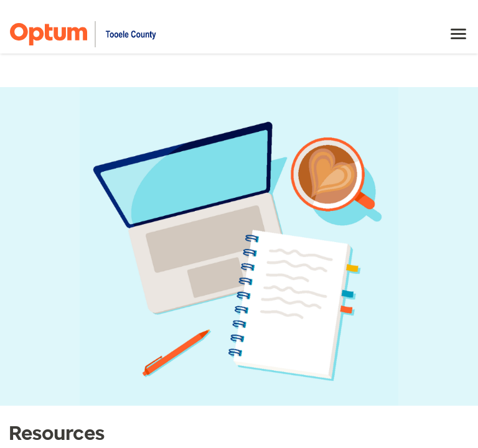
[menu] (459, 34)
